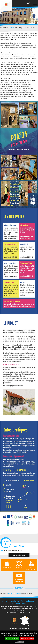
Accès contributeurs (31, 569)
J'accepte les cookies (12, 638)
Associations (19, 568)
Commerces (7, 568)
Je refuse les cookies (27, 638)
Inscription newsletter (19, 581)
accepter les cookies (14, 594)
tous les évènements (19, 555)
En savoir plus (19, 642)
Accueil (12, 28)
